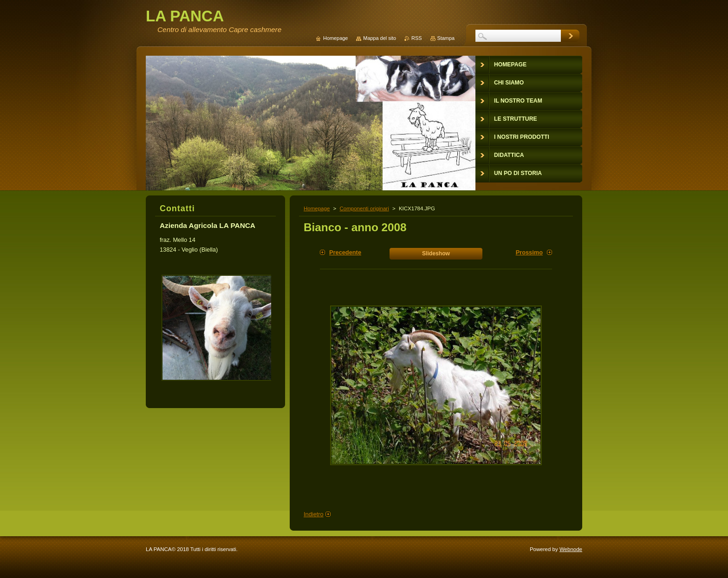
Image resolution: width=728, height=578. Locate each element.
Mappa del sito (380, 38)
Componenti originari (364, 208)
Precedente (345, 252)
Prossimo (529, 252)
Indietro (314, 514)
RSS (416, 38)
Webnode (571, 549)
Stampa (446, 38)
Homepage (317, 208)
